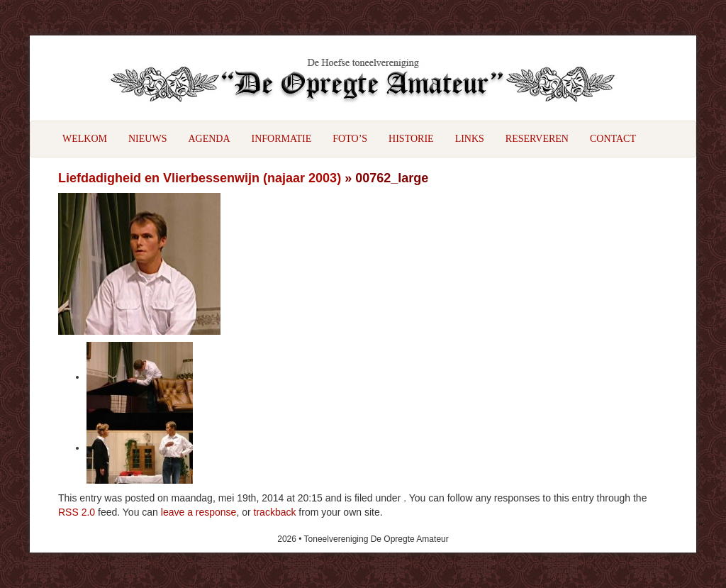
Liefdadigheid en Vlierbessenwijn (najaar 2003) (200, 178)
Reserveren (537, 139)
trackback (275, 512)
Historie (411, 139)
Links (470, 139)
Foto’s (350, 139)
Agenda (209, 139)
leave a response (199, 512)
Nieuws (147, 139)
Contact (613, 139)
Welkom (85, 139)
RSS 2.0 (77, 512)
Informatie (282, 139)
